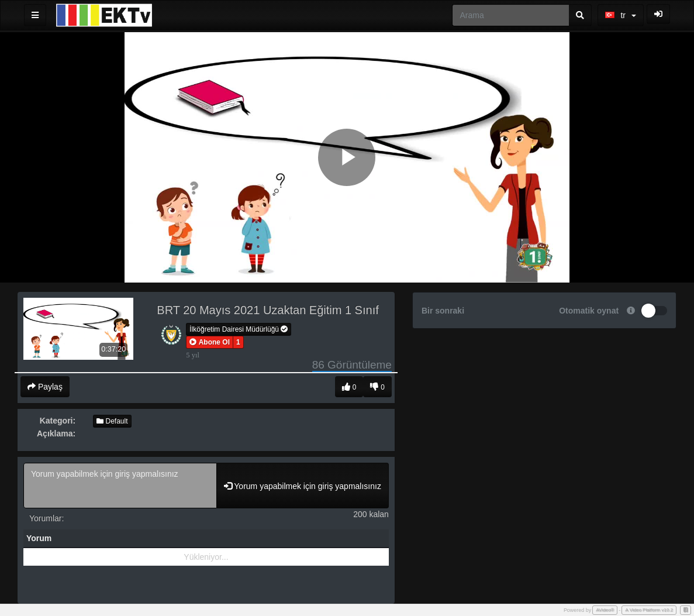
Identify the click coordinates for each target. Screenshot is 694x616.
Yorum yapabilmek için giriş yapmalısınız (120, 486)
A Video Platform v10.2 (649, 610)
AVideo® (605, 610)
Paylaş (45, 387)
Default (112, 421)
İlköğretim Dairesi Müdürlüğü (239, 329)
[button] (210, 342)
